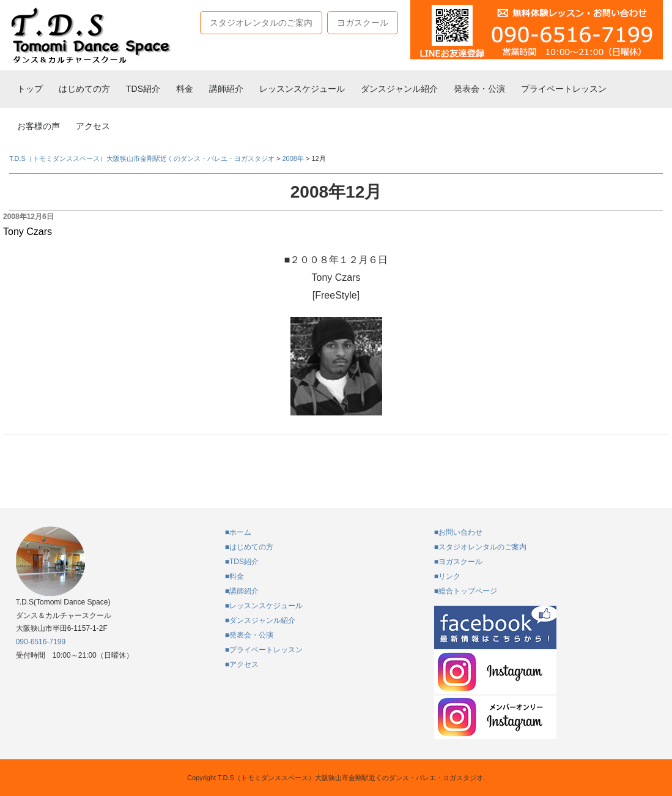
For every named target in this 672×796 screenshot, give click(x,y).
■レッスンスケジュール (264, 606)
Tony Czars (28, 232)
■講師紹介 (242, 591)
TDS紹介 (143, 89)
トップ (30, 89)
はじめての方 (84, 89)
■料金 (234, 576)
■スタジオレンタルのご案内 (480, 547)
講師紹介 (226, 89)
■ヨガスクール (458, 562)
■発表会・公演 (249, 635)
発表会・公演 (479, 89)
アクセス (93, 126)
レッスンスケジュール (302, 89)
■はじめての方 (249, 547)
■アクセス (242, 664)
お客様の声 (39, 126)
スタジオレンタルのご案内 (261, 23)
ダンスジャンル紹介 (399, 89)
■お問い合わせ (458, 532)
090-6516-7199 (41, 642)
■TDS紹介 (242, 562)
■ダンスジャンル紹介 (260, 620)
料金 (185, 89)
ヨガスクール (363, 23)
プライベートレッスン (564, 89)
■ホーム (238, 532)
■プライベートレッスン (264, 650)
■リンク (447, 576)
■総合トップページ (466, 591)
